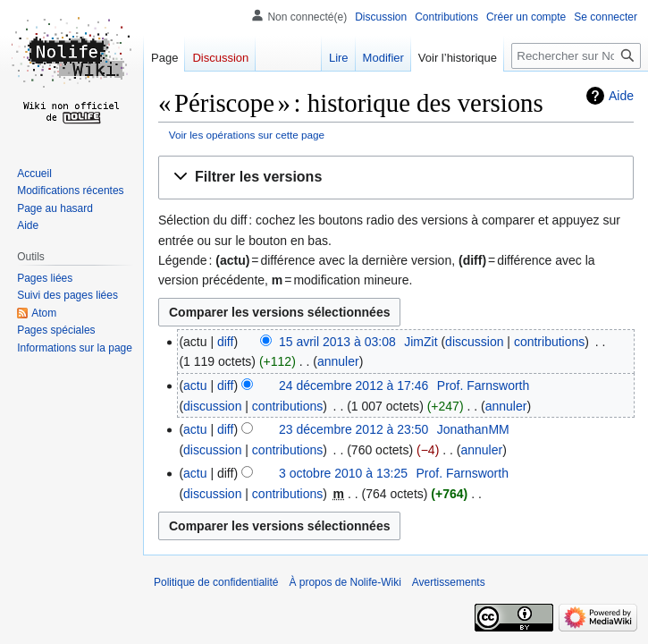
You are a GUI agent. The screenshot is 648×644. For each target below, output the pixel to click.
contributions (549, 342)
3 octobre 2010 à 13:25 (343, 473)
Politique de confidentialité (216, 582)
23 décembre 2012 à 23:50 (353, 429)
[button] (396, 178)
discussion (474, 342)
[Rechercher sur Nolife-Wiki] (576, 56)
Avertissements (449, 582)
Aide (621, 96)
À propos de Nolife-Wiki (345, 582)
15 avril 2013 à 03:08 (337, 342)
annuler (338, 361)
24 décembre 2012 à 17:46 (353, 386)
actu (195, 386)
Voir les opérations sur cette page (247, 135)
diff (225, 342)
